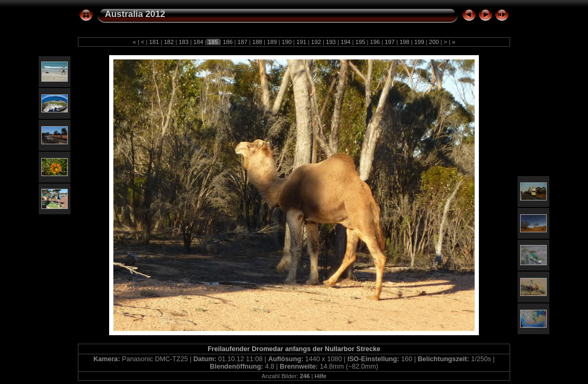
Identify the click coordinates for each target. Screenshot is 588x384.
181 (154, 42)
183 (184, 42)
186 (228, 42)
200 (434, 42)
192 (316, 42)
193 (331, 42)
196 (375, 42)
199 (419, 42)
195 (360, 42)
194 (346, 42)
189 (272, 42)
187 (242, 42)
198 (404, 42)
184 (198, 42)
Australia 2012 (135, 14)
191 (301, 42)
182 (169, 42)
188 (257, 42)
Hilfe (320, 376)
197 (390, 42)
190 (287, 42)
